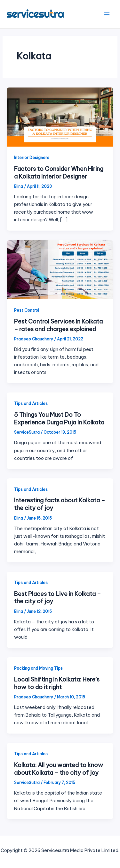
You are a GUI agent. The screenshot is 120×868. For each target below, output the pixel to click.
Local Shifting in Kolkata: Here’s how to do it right (57, 683)
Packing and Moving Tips (38, 668)
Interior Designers (32, 157)
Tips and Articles (31, 403)
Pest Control (27, 310)
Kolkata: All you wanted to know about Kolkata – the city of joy (59, 769)
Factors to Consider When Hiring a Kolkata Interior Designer (59, 173)
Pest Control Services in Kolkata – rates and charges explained (58, 325)
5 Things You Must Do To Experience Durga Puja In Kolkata (59, 419)
